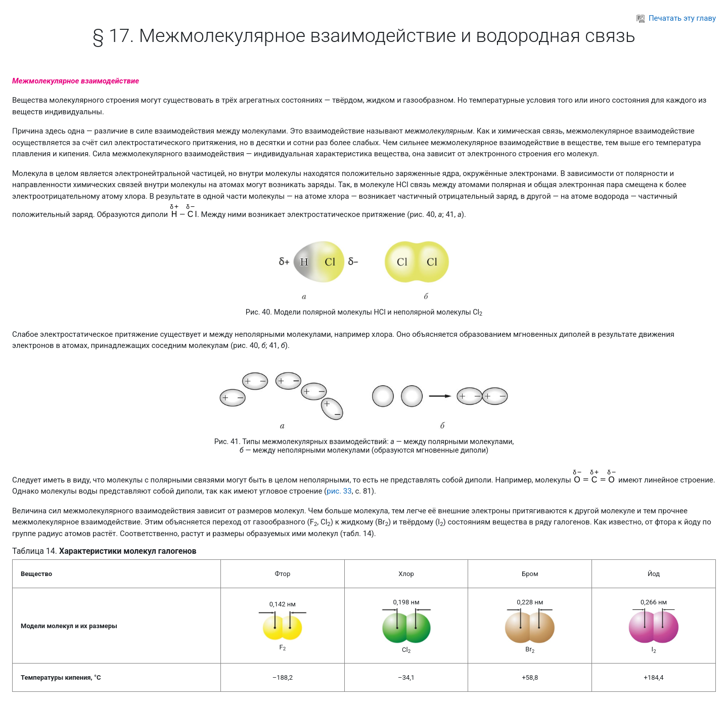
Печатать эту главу (676, 18)
